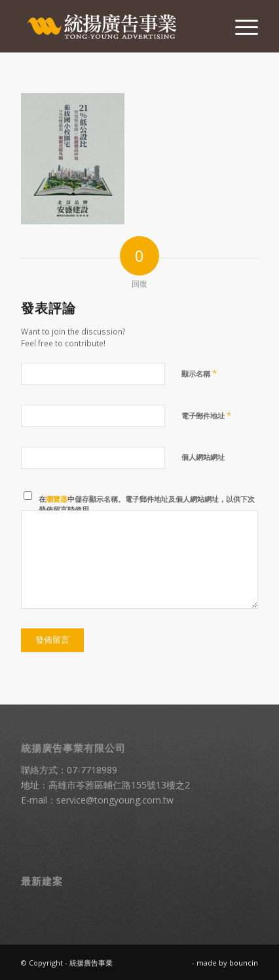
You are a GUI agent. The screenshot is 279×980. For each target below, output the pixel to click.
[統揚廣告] (116, 26)
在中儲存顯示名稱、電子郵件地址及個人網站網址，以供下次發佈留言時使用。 (147, 504)
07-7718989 (92, 770)
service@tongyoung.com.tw (115, 800)
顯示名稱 (199, 373)
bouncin (244, 963)
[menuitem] (240, 26)
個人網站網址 (203, 457)
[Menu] (240, 26)
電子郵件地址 (206, 415)
